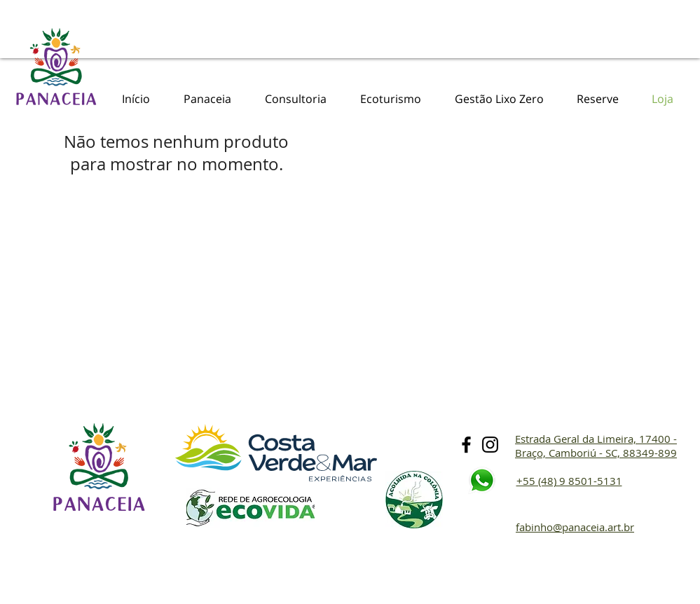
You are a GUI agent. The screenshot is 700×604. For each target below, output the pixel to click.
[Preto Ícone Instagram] (490, 445)
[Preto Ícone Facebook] (466, 445)
